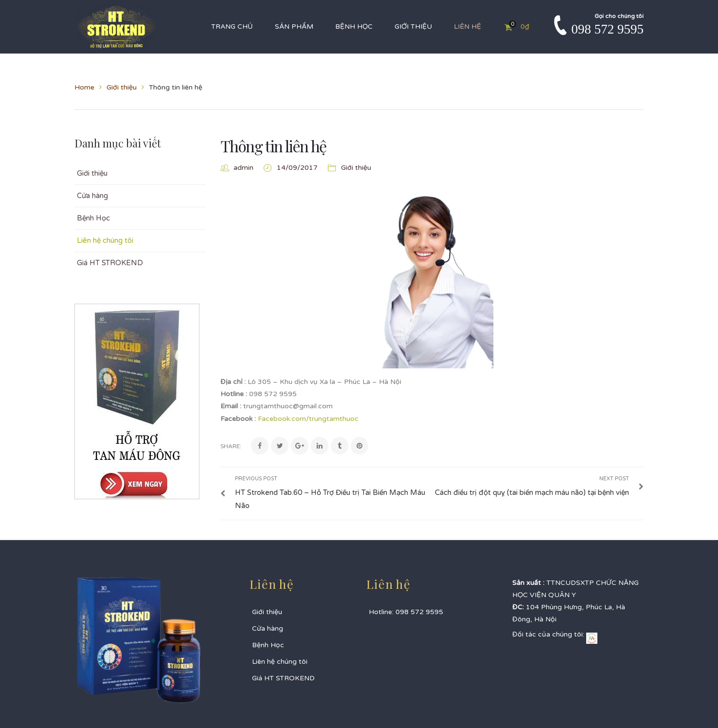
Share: (231, 446)
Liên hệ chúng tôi (105, 240)
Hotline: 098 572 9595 (406, 612)
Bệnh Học (93, 218)
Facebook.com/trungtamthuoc (308, 419)
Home (84, 87)
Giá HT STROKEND (110, 263)
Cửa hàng (92, 196)
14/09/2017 (298, 168)
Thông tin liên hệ (273, 146)
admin (243, 168)
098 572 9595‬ (608, 29)
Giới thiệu (122, 87)
